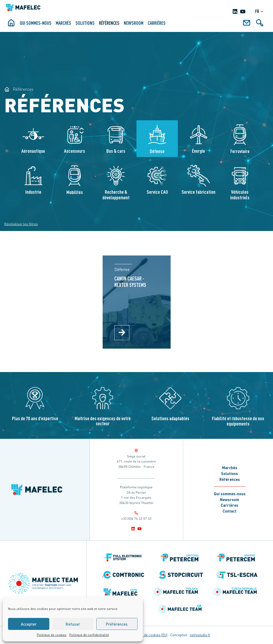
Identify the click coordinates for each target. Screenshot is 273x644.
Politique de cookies (52, 635)
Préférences (117, 624)
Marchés (63, 23)
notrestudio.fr (200, 635)
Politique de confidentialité (89, 635)
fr (260, 11)
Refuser (73, 624)
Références (109, 23)
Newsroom (134, 23)
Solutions (85, 23)
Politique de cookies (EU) (149, 635)
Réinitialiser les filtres (21, 224)
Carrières (157, 23)
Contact (230, 511)
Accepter (29, 624)
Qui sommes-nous (36, 23)
